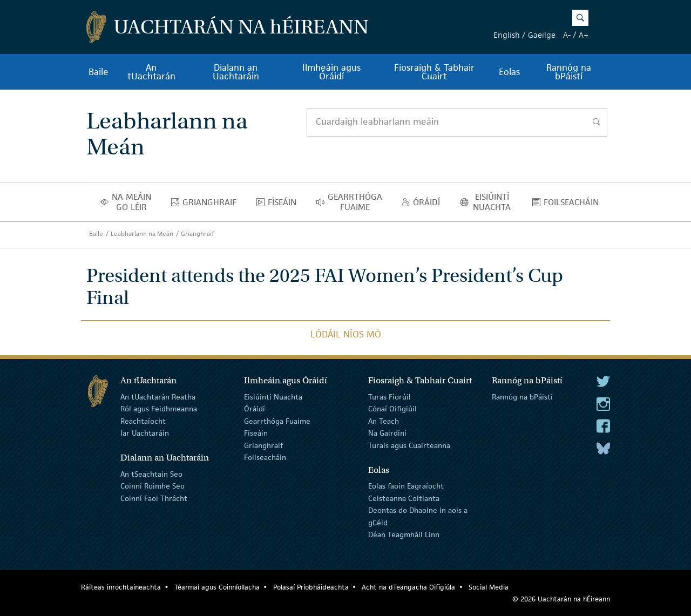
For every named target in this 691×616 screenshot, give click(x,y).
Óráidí (424, 205)
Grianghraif (207, 205)
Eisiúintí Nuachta (489, 202)
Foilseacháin (568, 205)
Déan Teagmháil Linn (404, 534)
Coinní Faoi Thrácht (154, 498)
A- (567, 35)
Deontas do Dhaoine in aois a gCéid (418, 516)
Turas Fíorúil (389, 397)
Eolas (509, 72)
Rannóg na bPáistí (569, 72)
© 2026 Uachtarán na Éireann (561, 599)
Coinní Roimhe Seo (153, 486)
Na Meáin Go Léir (129, 202)
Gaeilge (542, 35)
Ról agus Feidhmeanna (159, 409)
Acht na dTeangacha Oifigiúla (408, 587)
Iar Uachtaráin (145, 433)
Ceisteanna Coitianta (404, 498)
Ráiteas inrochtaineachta (121, 587)
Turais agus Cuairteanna (409, 445)
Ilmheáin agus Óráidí (331, 72)
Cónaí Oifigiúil (392, 409)
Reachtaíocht (143, 421)
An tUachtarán (151, 72)
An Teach (384, 421)
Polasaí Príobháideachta (311, 587)
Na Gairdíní (387, 433)
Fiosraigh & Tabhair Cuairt (434, 72)
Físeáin (279, 205)
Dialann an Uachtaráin (236, 72)
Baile (99, 72)
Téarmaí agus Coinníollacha (217, 587)
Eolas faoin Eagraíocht (406, 486)
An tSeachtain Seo (151, 474)
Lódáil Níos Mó (346, 334)
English (507, 35)
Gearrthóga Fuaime (352, 202)
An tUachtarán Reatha (158, 397)
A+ (584, 35)
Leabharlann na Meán (142, 233)
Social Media (489, 587)
